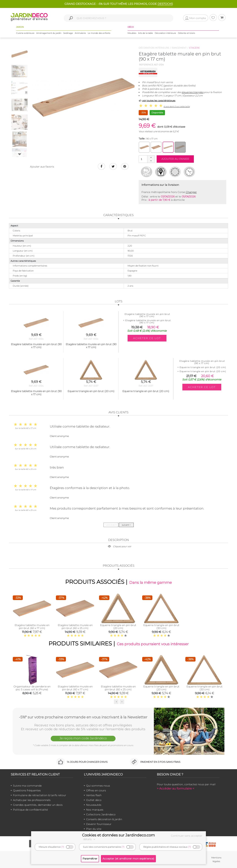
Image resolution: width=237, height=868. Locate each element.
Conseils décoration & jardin (104, 819)
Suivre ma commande (27, 786)
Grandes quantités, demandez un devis (38, 805)
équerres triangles (193, 92)
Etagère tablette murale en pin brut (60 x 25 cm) (75, 626)
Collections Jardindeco (101, 814)
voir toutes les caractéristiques (157, 101)
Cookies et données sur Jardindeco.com (118, 835)
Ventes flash (94, 795)
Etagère (195, 48)
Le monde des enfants (99, 33)
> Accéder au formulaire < (176, 788)
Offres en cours (96, 790)
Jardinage (68, 33)
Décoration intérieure (165, 33)
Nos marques (95, 810)
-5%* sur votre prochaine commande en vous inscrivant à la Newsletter (83, 717)
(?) (63, 847)
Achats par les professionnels (32, 800)
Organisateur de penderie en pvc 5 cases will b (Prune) (32, 688)
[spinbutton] (146, 159)
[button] (151, 157)
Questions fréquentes (27, 790)
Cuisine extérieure (25, 33)
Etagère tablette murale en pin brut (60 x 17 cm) (32, 626)
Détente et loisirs (186, 33)
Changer (191, 192)
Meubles (132, 33)
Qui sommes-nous (98, 786)
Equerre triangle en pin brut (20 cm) (118, 626)
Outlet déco (94, 800)
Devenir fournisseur (99, 824)
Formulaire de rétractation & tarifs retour (40, 795)
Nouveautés (94, 805)
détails (90, 839)
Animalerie (80, 33)
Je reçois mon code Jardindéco (83, 738)
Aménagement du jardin (49, 33)
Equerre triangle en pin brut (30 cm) (161, 626)
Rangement (179, 48)
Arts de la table (146, 33)
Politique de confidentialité (30, 810)
